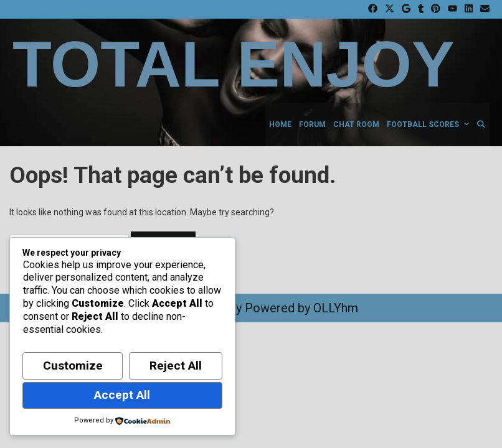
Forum (312, 124)
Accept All (122, 395)
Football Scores (430, 124)
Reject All (176, 366)
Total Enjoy (234, 64)
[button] (466, 124)
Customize (73, 366)
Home (280, 124)
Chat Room (356, 124)
